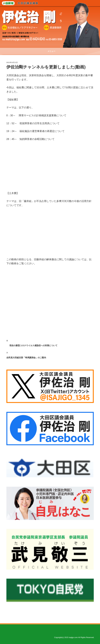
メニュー (50, 51)
